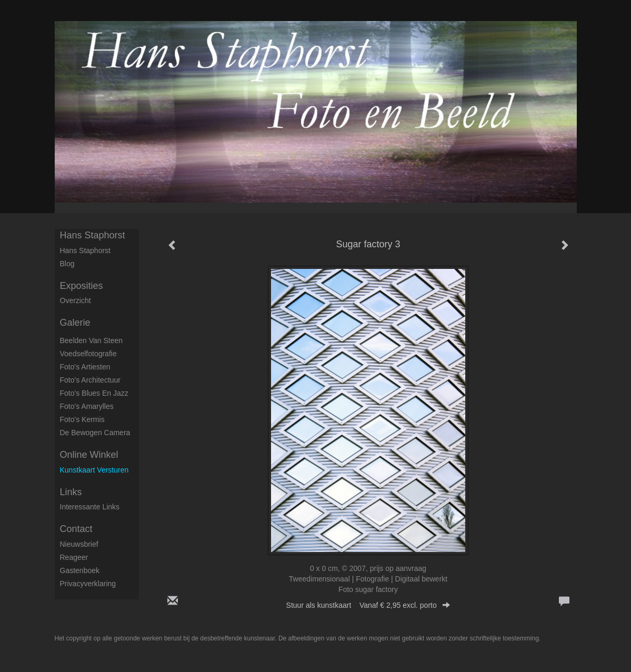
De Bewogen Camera (95, 433)
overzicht (76, 300)
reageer (74, 557)
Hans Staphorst (93, 235)
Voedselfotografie (88, 354)
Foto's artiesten (85, 367)
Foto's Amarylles (87, 406)
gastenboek (80, 570)
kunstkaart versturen (94, 470)
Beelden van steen (92, 340)
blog (67, 264)
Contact (76, 529)
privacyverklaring (88, 584)
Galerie (75, 323)
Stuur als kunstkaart (368, 605)
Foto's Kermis (82, 419)
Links (71, 492)
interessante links (90, 507)
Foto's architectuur (91, 380)
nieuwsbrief (79, 544)
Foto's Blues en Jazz (94, 393)
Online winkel (89, 455)
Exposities (82, 286)
